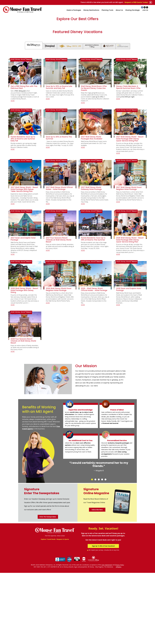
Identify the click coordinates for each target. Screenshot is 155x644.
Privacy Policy (120, 636)
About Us (119, 10)
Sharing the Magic (133, 10)
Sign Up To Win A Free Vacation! (103, 617)
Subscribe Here (97, 581)
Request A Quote (63, 610)
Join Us (145, 10)
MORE (13, 172)
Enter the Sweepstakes (48, 588)
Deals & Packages (74, 10)
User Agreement (107, 636)
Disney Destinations (91, 10)
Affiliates (119, 638)
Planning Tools (107, 10)
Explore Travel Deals (48, 610)
